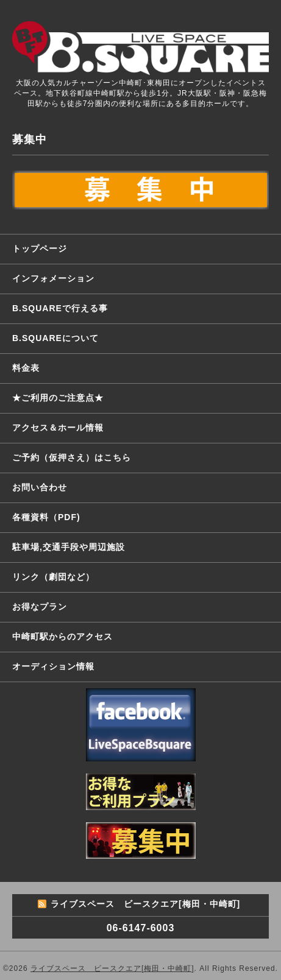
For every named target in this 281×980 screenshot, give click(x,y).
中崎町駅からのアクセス (62, 636)
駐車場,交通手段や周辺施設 (69, 547)
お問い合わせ (40, 487)
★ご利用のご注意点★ (58, 398)
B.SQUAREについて (55, 338)
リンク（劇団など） (53, 577)
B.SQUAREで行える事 (60, 308)
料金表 (26, 368)
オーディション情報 (53, 666)
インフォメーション (53, 278)
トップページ (40, 249)
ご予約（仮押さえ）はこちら (72, 457)
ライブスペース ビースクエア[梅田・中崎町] (112, 968)
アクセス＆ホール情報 (58, 428)
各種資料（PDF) (46, 517)
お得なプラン (40, 607)
